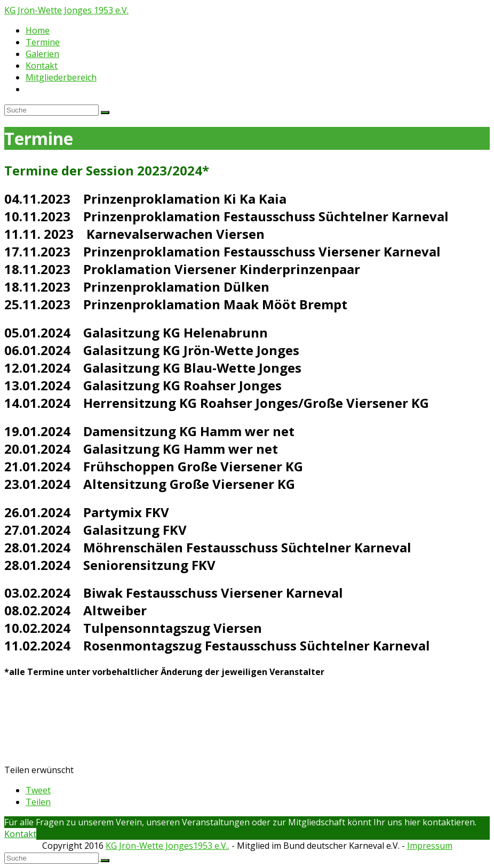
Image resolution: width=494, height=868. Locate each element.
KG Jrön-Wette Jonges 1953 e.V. (66, 10)
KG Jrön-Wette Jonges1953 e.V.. (168, 846)
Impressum (430, 846)
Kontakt (20, 834)
